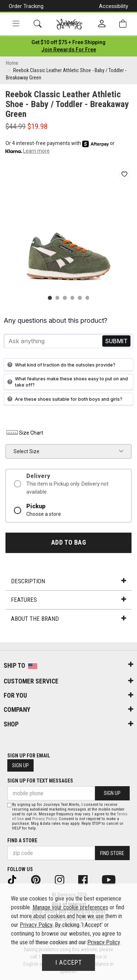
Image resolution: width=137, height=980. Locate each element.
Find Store (112, 853)
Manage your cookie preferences (70, 907)
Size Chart (24, 433)
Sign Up (20, 765)
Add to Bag (68, 542)
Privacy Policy (44, 819)
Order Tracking (26, 6)
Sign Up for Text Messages (40, 781)
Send (116, 341)
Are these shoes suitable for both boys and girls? (64, 399)
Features (68, 600)
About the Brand (68, 619)
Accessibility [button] (114, 6)
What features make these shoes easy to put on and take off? (67, 382)
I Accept (69, 963)
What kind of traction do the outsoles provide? (60, 365)
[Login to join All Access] (68, 42)
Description (68, 581)
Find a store (22, 840)
